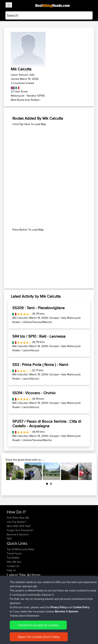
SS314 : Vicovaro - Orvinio (34, 393)
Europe (54, 318)
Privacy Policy (59, 610)
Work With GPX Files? (19, 526)
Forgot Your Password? (20, 530)
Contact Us (13, 566)
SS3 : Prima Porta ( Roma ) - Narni (40, 365)
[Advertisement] (49, 151)
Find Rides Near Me (18, 518)
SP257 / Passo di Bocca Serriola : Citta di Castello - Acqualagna (47, 424)
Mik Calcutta (20, 318)
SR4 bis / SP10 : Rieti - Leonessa (39, 336)
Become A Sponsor (18, 534)
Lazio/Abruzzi (31, 350)
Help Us (11, 570)
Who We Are (14, 562)
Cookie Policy (81, 610)
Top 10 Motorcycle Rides (21, 549)
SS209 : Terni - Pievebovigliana (38, 308)
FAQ (9, 539)
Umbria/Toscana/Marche (37, 322)
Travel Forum (14, 553)
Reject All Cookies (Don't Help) (39, 639)
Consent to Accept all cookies (38, 627)
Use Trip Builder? (16, 522)
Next (87, 471)
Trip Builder (13, 558)
